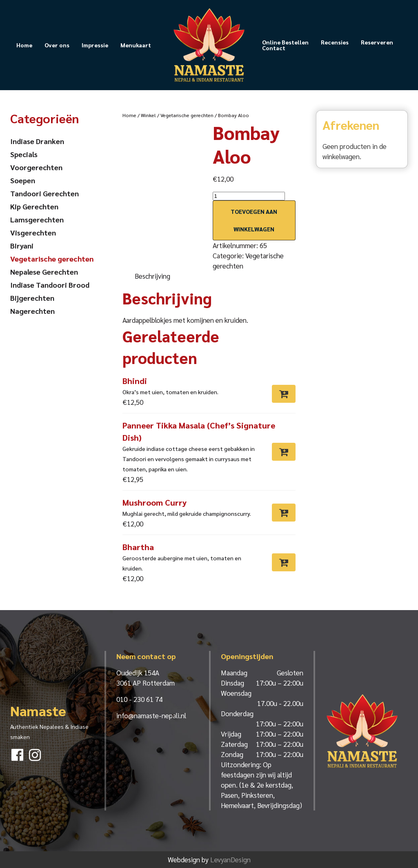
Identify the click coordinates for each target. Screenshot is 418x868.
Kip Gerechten (34, 206)
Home (24, 45)
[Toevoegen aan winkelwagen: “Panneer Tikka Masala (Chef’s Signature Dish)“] (284, 452)
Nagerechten (32, 311)
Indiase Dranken (37, 141)
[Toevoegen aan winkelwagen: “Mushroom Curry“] (284, 513)
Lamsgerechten (37, 219)
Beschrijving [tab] (152, 276)
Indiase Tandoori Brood (50, 285)
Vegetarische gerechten (187, 115)
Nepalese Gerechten (44, 272)
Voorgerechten (36, 167)
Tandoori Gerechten (44, 193)
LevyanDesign (230, 859)
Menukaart (136, 45)
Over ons (57, 45)
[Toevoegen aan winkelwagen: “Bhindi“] (284, 394)
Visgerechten (33, 232)
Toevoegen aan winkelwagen (254, 220)
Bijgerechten (32, 298)
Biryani (22, 245)
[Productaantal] (249, 196)
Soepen (23, 180)
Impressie (95, 45)
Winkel (148, 115)
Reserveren (377, 42)
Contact (274, 48)
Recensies (335, 42)
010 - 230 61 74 (139, 699)
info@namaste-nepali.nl (151, 715)
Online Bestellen (285, 42)
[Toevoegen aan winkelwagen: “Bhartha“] (284, 562)
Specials (24, 154)
